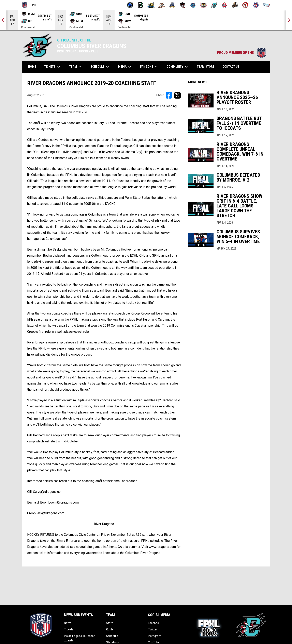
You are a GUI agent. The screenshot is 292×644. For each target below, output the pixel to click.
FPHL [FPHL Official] (30, 5)
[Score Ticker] (146, 20)
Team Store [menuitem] (207, 66)
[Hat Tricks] (162, 5)
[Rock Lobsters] (224, 5)
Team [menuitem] (76, 67)
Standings (113, 642)
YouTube (154, 642)
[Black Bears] (141, 5)
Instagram (155, 636)
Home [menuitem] (32, 67)
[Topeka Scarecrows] (235, 5)
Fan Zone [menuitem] (149, 67)
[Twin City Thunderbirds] (245, 5)
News (68, 623)
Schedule (112, 636)
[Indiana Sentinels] (172, 5)
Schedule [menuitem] (100, 67)
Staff (109, 623)
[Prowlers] (203, 5)
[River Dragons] (214, 5)
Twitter (153, 629)
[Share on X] (177, 95)
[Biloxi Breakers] (130, 5)
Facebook (154, 623)
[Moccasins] (183, 5)
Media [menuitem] (125, 67)
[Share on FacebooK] (169, 95)
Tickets (69, 629)
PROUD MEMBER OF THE (242, 53)
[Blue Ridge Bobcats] (151, 5)
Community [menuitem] (178, 67)
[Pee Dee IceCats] (193, 5)
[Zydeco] (266, 5)
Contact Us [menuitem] (231, 67)
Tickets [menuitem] (53, 67)
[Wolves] (256, 5)
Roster (110, 629)
